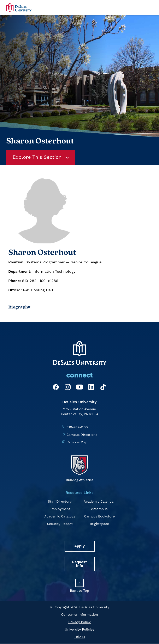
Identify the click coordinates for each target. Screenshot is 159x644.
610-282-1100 (77, 428)
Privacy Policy (79, 622)
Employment (60, 509)
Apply (79, 547)
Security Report (60, 524)
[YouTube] (79, 388)
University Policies (79, 630)
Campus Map (77, 442)
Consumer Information (79, 615)
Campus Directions (82, 435)
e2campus (99, 509)
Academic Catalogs (60, 517)
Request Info (79, 564)
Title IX (80, 637)
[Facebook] (56, 388)
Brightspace (99, 524)
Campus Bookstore (99, 517)
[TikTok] (103, 388)
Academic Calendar (99, 502)
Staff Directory (60, 502)
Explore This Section (42, 158)
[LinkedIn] (91, 388)
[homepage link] (19, 7)
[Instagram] (68, 388)
